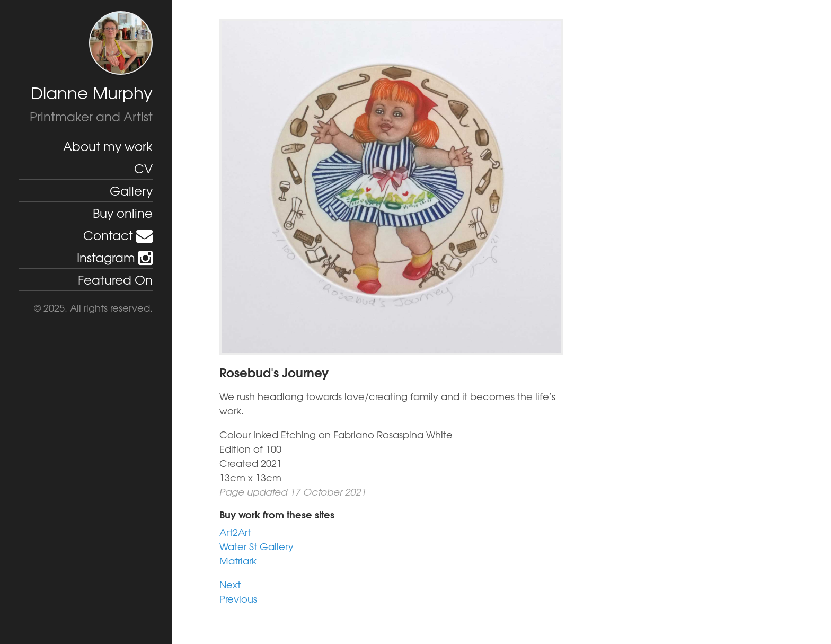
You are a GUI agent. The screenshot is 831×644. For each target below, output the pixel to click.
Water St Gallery (257, 546)
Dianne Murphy (92, 92)
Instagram (115, 257)
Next (230, 584)
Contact (118, 235)
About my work (108, 146)
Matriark (238, 561)
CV (143, 168)
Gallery (131, 190)
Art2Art (235, 532)
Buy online (123, 213)
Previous (238, 599)
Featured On (115, 279)
